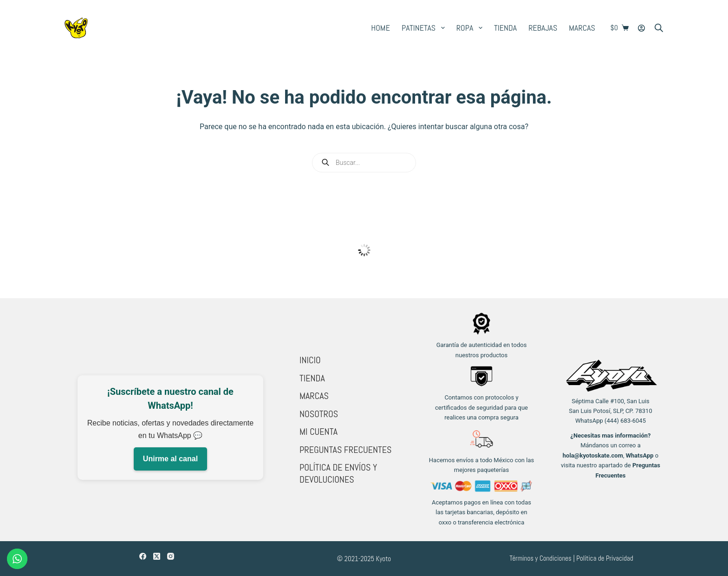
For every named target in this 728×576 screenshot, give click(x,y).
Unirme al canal (170, 459)
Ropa (471, 28)
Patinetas (425, 28)
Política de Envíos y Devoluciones (338, 473)
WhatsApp (640, 455)
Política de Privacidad (605, 558)
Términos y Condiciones (541, 558)
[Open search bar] (659, 28)
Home (380, 28)
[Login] (641, 28)
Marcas (582, 28)
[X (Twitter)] (157, 556)
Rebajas (543, 28)
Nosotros (319, 414)
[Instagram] (171, 556)
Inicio (310, 360)
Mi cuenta (318, 432)
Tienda (505, 28)
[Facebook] (143, 556)
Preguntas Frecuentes (345, 450)
